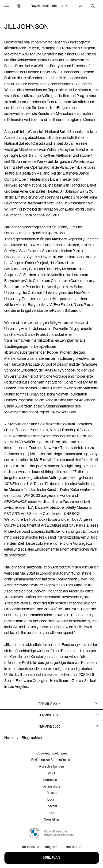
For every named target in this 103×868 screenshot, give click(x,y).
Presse (51, 793)
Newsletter (52, 819)
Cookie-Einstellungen (51, 753)
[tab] (51, 704)
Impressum (51, 780)
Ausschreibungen (51, 766)
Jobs (51, 813)
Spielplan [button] (51, 858)
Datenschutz (51, 786)
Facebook (28, 847)
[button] (8, 6)
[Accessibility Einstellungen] (81, 6)
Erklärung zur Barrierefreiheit (51, 760)
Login (51, 800)
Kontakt (51, 806)
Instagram (50, 847)
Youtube (72, 847)
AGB (52, 773)
